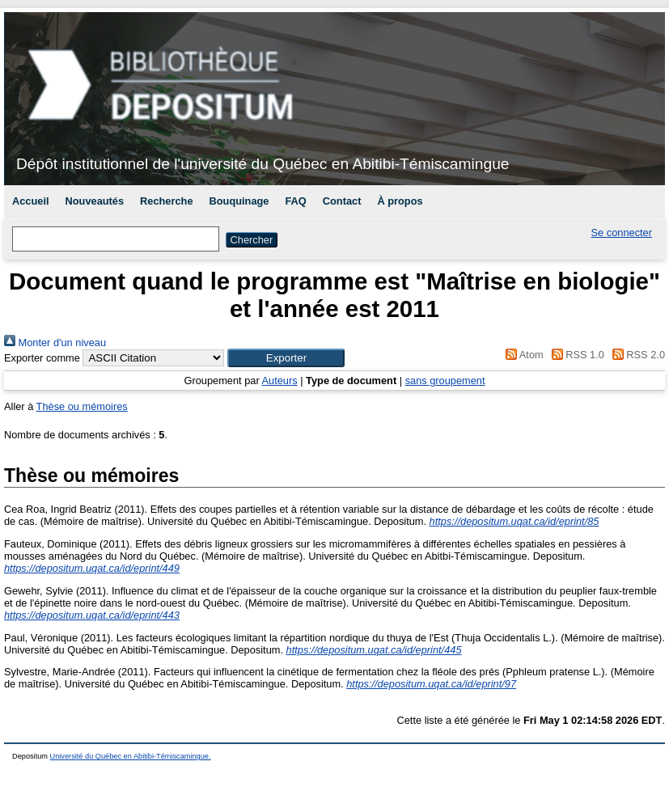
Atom (522, 355)
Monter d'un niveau (55, 343)
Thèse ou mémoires (82, 406)
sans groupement (445, 381)
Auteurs (280, 381)
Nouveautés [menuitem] (95, 201)
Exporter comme (42, 358)
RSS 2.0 (636, 355)
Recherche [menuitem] (166, 201)
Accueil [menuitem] (31, 201)
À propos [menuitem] (400, 201)
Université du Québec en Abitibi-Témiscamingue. (131, 756)
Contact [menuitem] (342, 201)
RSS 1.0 (575, 355)
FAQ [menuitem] (295, 201)
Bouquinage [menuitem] (239, 201)
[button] (286, 358)
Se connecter (622, 233)
